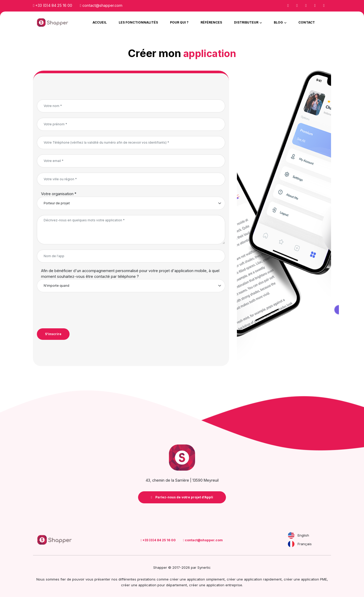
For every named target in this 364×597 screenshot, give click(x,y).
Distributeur (247, 22)
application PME (314, 579)
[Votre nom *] (131, 106)
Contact (307, 22)
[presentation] (77, 310)
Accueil (100, 22)
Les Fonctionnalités (138, 22)
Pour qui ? (179, 22)
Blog (279, 22)
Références (211, 22)
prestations (146, 579)
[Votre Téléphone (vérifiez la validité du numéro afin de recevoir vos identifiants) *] (131, 143)
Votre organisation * (59, 194)
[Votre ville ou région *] (131, 179)
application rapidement (263, 579)
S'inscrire (53, 334)
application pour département (163, 585)
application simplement (206, 579)
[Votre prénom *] (131, 124)
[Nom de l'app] (131, 256)
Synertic (204, 567)
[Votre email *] (131, 161)
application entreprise (224, 585)
